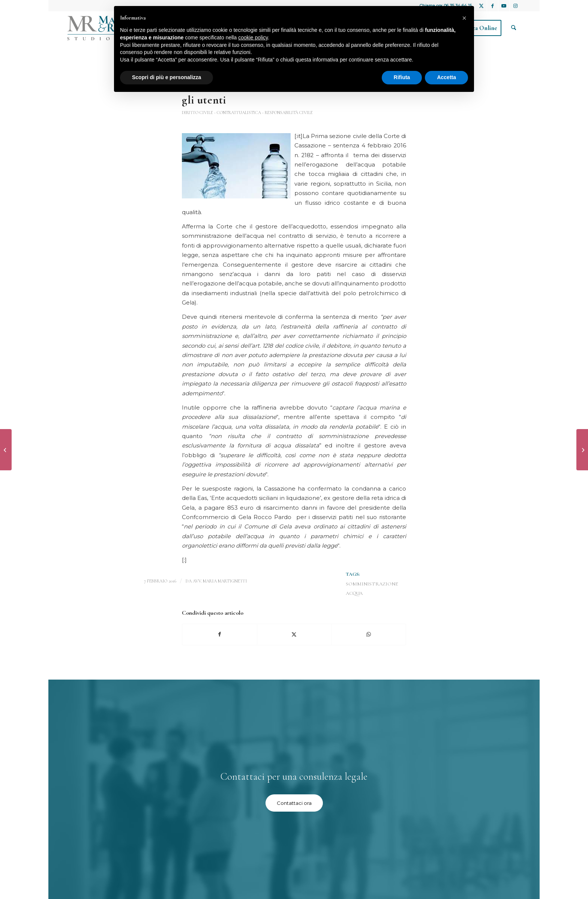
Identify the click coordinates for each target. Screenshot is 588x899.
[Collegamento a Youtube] (504, 6)
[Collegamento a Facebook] (493, 6)
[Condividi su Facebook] (220, 634)
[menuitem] (514, 28)
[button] (464, 18)
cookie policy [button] (253, 38)
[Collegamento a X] (481, 6)
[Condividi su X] (294, 634)
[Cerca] (514, 28)
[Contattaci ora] (294, 803)
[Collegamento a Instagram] (515, 6)
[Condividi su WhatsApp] (369, 634)
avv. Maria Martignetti (220, 581)
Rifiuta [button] (402, 77)
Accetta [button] (446, 77)
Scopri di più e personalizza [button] (166, 77)
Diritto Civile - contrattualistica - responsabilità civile (247, 113)
